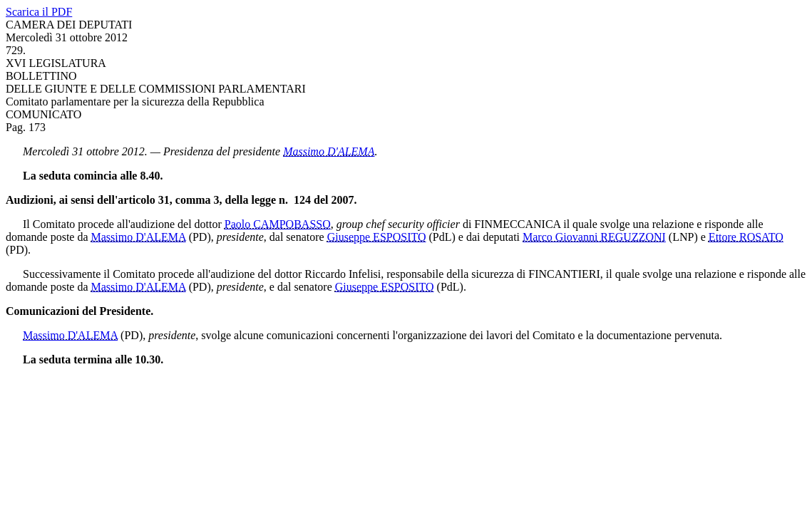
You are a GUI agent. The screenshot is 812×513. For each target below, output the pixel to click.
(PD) (200, 237)
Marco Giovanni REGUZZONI (594, 237)
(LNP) (683, 237)
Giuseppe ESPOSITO (377, 237)
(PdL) (442, 237)
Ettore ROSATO (746, 237)
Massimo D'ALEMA (329, 151)
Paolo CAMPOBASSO (278, 224)
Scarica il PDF (39, 12)
